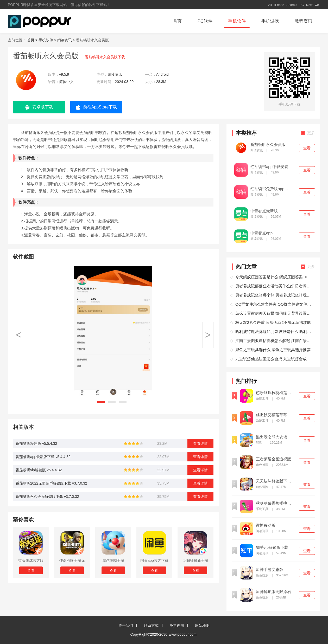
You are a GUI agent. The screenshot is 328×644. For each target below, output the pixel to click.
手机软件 (237, 21)
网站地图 (202, 626)
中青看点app (261, 233)
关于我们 (126, 626)
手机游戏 (270, 21)
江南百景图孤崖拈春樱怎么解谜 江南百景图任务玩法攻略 (274, 341)
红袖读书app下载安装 (269, 167)
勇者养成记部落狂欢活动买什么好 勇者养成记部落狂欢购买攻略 (274, 286)
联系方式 (151, 626)
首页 (177, 21)
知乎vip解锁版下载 (272, 548)
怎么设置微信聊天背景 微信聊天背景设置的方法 (274, 313)
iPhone (279, 5)
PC (302, 5)
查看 (307, 148)
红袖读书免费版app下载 (270, 189)
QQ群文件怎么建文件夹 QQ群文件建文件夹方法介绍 (274, 304)
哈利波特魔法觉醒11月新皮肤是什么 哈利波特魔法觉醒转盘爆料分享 (274, 331)
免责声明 (177, 626)
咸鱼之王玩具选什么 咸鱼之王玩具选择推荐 (273, 350)
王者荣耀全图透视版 (273, 459)
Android (292, 5)
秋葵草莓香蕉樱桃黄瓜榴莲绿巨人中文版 (275, 503)
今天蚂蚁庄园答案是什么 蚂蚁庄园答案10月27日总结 (274, 277)
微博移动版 (266, 525)
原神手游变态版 (270, 570)
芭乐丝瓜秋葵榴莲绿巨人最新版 (275, 393)
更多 (308, 133)
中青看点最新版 (264, 211)
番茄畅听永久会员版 (268, 145)
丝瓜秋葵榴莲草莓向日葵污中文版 (275, 415)
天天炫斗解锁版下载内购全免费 (275, 481)
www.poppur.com (183, 634)
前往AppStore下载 (96, 107)
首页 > (33, 40)
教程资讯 (304, 21)
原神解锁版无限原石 (273, 592)
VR (270, 5)
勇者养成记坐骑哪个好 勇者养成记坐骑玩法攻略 (274, 295)
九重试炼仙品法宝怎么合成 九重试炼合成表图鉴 (274, 359)
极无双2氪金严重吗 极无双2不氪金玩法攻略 (273, 322)
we (317, 5)
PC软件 (205, 21)
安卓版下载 (39, 107)
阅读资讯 (65, 40)
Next (309, 5)
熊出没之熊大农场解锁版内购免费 (275, 437)
